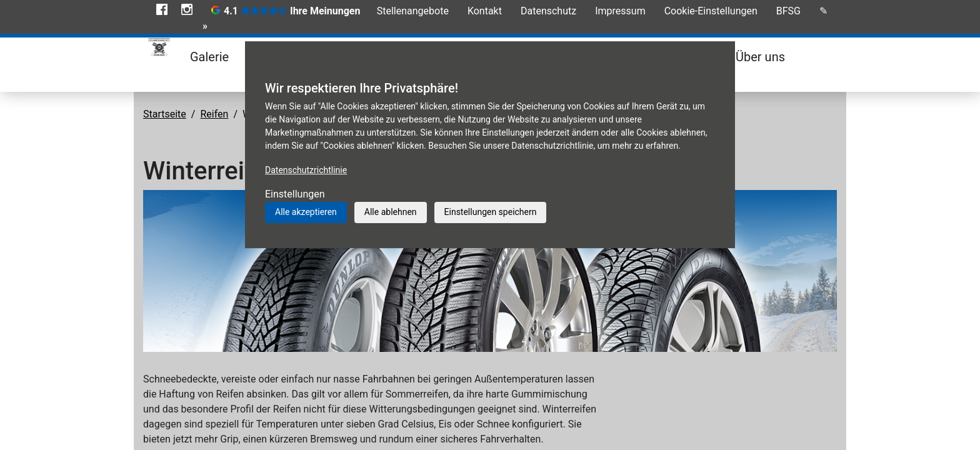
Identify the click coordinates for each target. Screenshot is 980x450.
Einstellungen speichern (491, 212)
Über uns (760, 57)
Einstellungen (295, 194)
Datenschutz (548, 11)
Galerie (209, 57)
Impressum (620, 11)
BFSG (788, 11)
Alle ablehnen (391, 212)
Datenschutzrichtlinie (306, 170)
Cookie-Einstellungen (711, 11)
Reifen (214, 114)
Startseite (165, 114)
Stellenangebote (413, 11)
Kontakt (485, 11)
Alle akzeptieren (306, 212)
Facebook (162, 9)
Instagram (187, 9)
